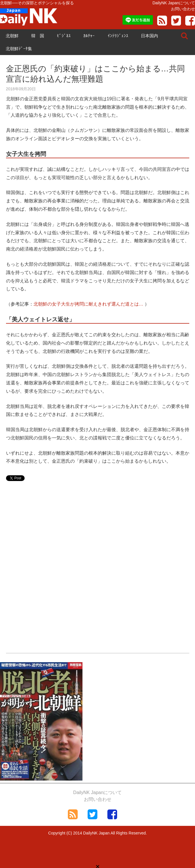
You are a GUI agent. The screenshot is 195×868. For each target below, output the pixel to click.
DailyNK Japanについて (174, 3)
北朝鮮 (12, 36)
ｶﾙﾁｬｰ (89, 36)
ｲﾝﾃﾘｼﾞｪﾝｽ (118, 36)
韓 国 (38, 36)
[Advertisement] (98, 533)
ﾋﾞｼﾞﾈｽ (64, 36)
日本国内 (149, 36)
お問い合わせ (183, 9)
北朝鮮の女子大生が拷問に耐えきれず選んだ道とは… (88, 304)
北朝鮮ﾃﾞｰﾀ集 (19, 49)
